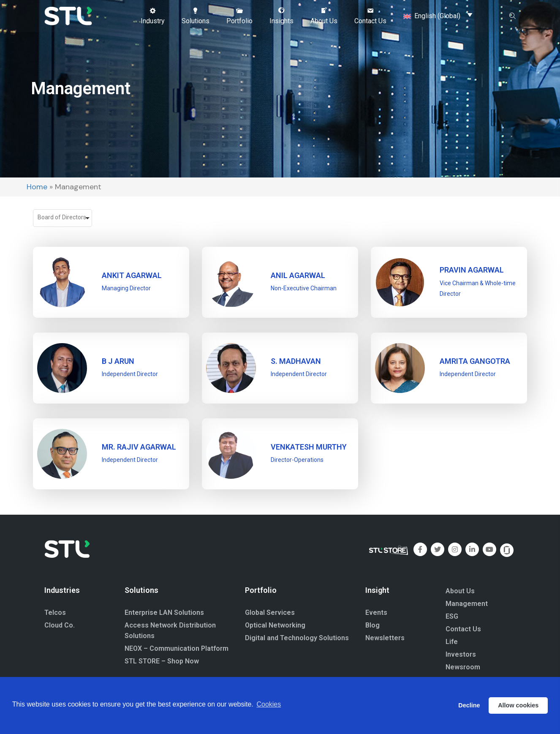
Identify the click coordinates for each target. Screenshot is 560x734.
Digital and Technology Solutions (297, 638)
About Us (460, 591)
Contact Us (463, 629)
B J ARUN (118, 361)
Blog (372, 625)
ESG (452, 616)
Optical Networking (275, 625)
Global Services (270, 613)
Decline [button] (469, 705)
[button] (153, 16)
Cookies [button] (269, 705)
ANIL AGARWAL (298, 275)
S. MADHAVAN (296, 361)
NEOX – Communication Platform (177, 648)
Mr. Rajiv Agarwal (139, 447)
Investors (461, 654)
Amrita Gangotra (475, 361)
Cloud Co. (60, 625)
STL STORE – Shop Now (162, 661)
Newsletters (385, 638)
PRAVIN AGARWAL (472, 270)
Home (37, 187)
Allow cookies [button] (518, 705)
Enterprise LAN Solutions (164, 613)
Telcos (55, 613)
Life (452, 642)
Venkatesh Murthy (309, 447)
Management (467, 604)
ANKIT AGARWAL (132, 275)
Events (376, 613)
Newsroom (463, 667)
